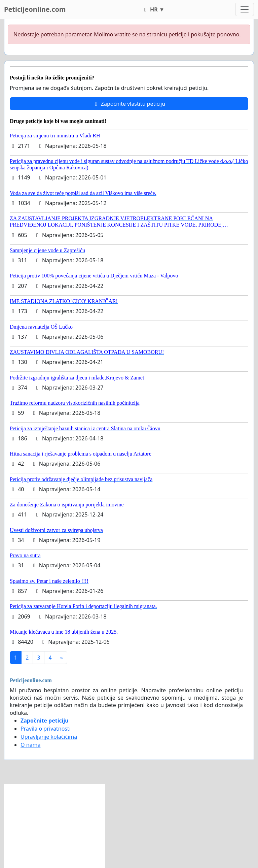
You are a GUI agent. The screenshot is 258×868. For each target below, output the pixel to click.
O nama (30, 745)
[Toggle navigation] (245, 9)
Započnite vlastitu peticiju (129, 104)
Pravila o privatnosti (46, 729)
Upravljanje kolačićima (49, 737)
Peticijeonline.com (35, 9)
